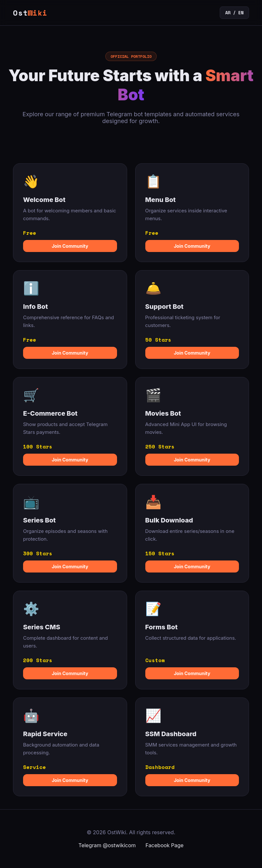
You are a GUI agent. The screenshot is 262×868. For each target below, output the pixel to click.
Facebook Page (165, 845)
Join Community (70, 246)
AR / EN (234, 13)
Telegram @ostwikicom (107, 845)
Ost (30, 13)
